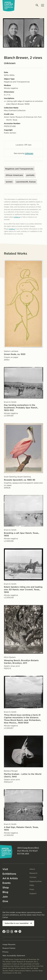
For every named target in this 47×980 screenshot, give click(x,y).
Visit (5, 869)
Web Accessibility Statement (14, 956)
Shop (6, 888)
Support (33, 893)
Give (5, 901)
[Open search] (37, 5)
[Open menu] (42, 5)
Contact (33, 877)
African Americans (14, 175)
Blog (5, 892)
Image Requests (9, 944)
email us (17, 217)
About (32, 869)
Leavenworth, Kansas (26, 182)
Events (7, 883)
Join (5, 897)
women (9, 182)
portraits (30, 175)
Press (32, 889)
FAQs (32, 885)
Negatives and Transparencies (19, 169)
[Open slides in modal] (38, 46)
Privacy (5, 952)
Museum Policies (9, 948)
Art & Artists (10, 878)
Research (33, 873)
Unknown (29, 153)
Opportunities (36, 881)
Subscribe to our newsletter (17, 923)
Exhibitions (9, 874)
